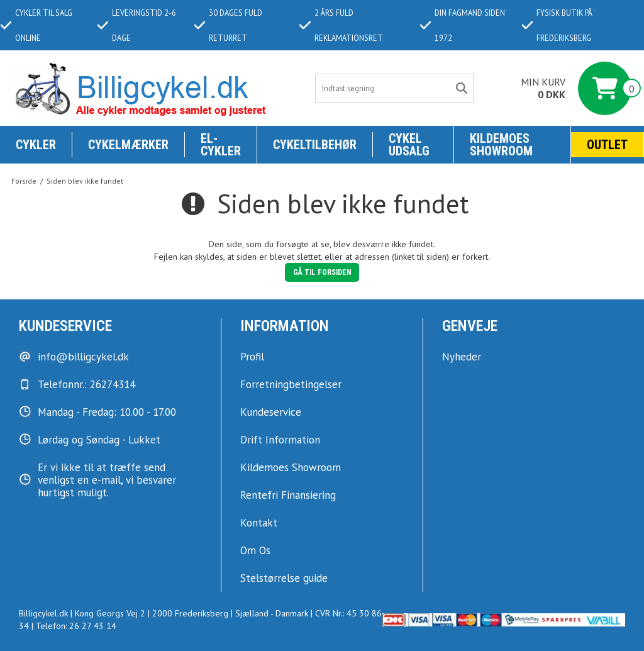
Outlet (607, 145)
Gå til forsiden (322, 272)
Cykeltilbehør (315, 145)
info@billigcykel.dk (83, 357)
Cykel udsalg (409, 145)
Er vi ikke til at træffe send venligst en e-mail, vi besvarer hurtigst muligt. (107, 480)
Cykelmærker (128, 145)
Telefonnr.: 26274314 (86, 384)
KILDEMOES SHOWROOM (501, 145)
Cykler (36, 145)
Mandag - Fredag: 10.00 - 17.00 (107, 412)
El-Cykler (221, 145)
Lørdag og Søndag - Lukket (99, 440)
